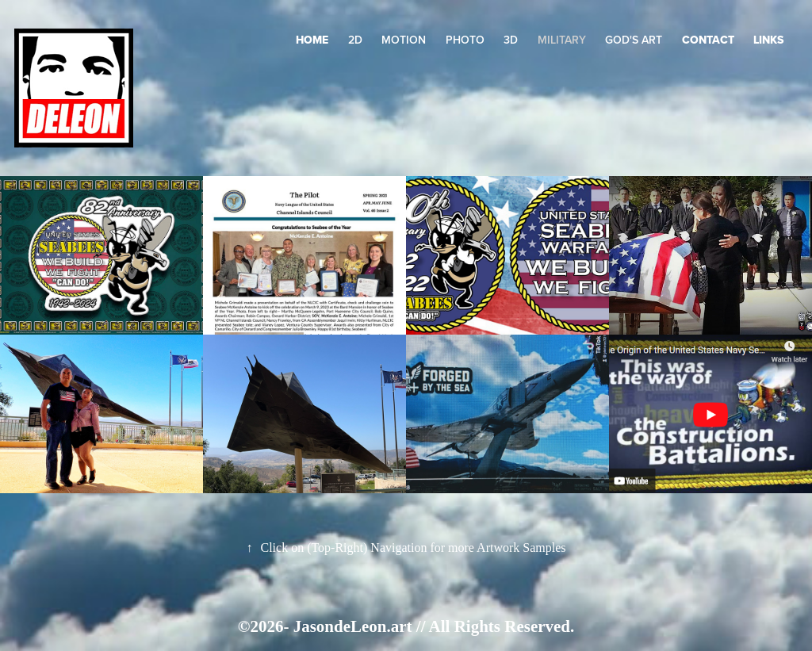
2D (355, 40)
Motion (404, 40)
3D (511, 40)
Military (562, 40)
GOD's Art (634, 40)
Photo (465, 40)
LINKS (768, 40)
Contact (708, 40)
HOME (312, 40)
